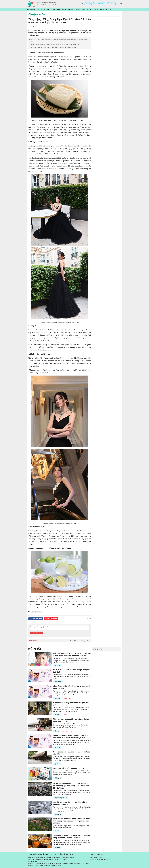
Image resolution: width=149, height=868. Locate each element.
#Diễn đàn (101, 4)
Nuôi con (57, 665)
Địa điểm (57, 764)
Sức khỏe (71, 9)
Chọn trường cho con (61, 798)
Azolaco (65, 715)
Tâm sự (89, 9)
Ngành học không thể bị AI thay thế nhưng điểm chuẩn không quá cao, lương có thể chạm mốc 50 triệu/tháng (72, 786)
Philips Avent (67, 698)
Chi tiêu (57, 731)
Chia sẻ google (52, 619)
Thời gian (76, 641)
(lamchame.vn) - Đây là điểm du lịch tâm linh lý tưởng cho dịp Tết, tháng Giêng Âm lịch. (71, 827)
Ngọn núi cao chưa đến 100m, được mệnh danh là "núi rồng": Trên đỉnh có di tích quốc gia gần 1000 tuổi (71, 821)
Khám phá (103, 9)
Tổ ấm (78, 9)
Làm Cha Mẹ (56, 9)
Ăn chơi (96, 9)
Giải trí (64, 9)
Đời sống (47, 9)
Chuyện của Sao (37, 14)
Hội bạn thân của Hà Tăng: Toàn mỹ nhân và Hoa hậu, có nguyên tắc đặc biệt (53, 47)
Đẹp (83, 9)
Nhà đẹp (57, 715)
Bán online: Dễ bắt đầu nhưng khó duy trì (69, 768)
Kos (71, 731)
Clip (110, 9)
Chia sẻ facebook (36, 619)
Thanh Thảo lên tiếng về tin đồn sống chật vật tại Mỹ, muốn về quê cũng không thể (55, 44)
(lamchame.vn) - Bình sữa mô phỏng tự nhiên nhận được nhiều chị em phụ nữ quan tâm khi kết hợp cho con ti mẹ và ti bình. (72, 677)
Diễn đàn (33, 9)
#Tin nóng (113, 4)
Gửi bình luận (37, 633)
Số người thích (86, 641)
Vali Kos (64, 731)
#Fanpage (89, 4)
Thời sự (40, 9)
